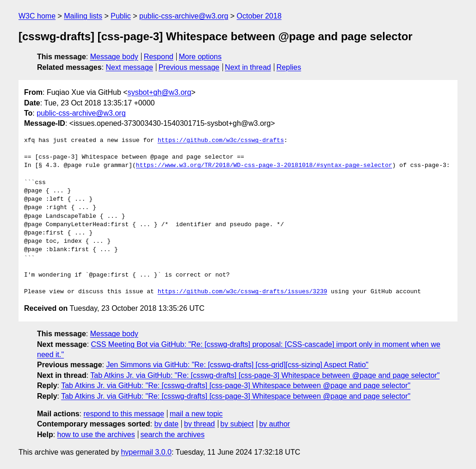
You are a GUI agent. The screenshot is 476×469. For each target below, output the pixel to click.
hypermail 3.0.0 (146, 452)
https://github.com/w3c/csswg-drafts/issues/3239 (243, 292)
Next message (130, 67)
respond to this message (124, 414)
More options (201, 57)
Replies (289, 67)
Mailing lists (83, 16)
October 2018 (259, 16)
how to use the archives (96, 435)
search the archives (173, 435)
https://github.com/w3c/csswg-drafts (221, 141)
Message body (114, 57)
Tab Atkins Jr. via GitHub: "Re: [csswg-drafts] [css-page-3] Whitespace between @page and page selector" (265, 375)
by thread (200, 424)
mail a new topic (196, 414)
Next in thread (248, 67)
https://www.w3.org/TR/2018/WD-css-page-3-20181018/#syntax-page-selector (264, 166)
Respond (159, 57)
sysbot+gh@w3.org (160, 92)
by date (166, 424)
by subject (237, 424)
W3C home (37, 16)
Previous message (189, 67)
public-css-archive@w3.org (184, 16)
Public (121, 16)
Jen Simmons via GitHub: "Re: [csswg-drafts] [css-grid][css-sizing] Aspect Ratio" (237, 365)
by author (275, 424)
